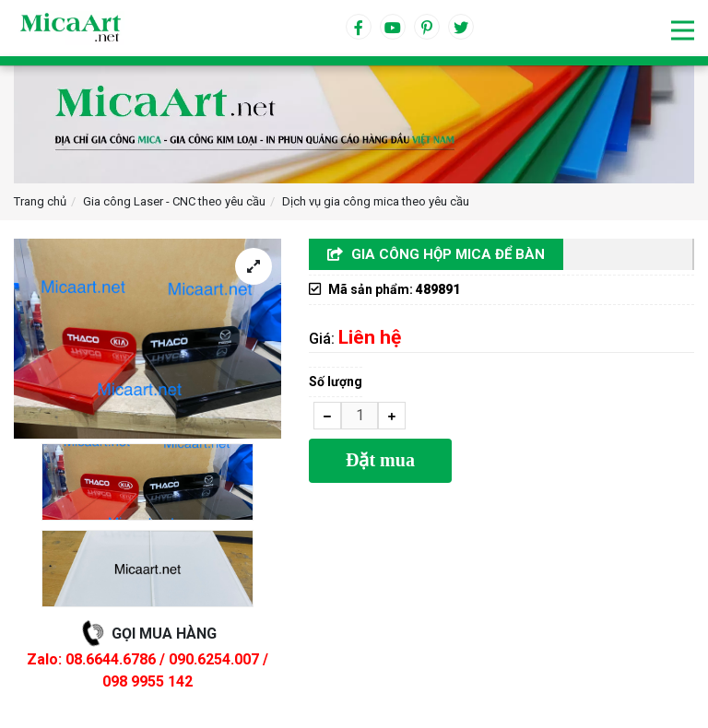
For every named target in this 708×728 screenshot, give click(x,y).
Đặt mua (380, 460)
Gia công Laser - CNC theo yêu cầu (174, 201)
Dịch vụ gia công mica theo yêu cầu (376, 201)
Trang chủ (40, 201)
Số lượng (336, 382)
